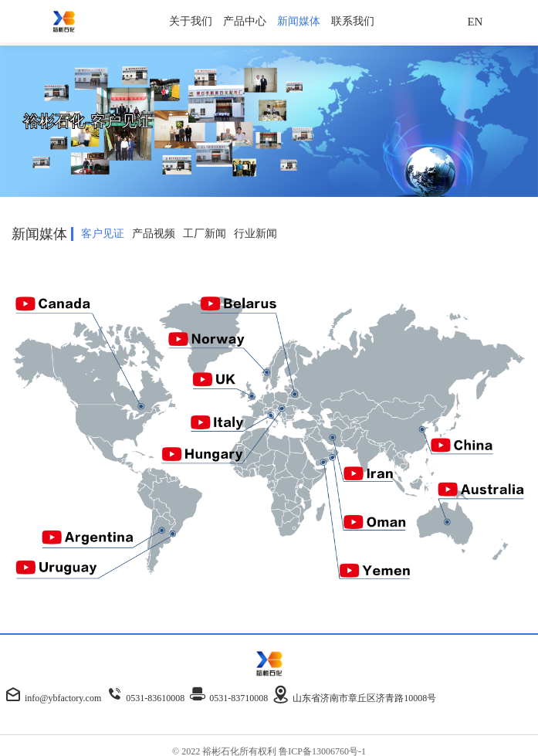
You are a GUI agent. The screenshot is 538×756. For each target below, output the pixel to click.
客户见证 (103, 234)
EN (475, 22)
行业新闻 (255, 234)
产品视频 (154, 234)
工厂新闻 (205, 234)
